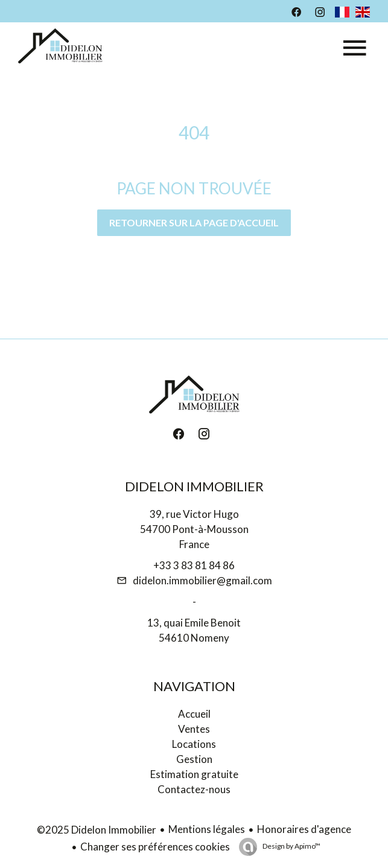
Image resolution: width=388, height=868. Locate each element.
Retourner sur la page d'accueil (194, 222)
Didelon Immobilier (194, 486)
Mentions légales (207, 829)
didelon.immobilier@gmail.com (202, 580)
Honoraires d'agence (304, 829)
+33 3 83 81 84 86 (194, 565)
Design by (291, 846)
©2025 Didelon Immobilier (97, 830)
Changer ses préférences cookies (155, 847)
